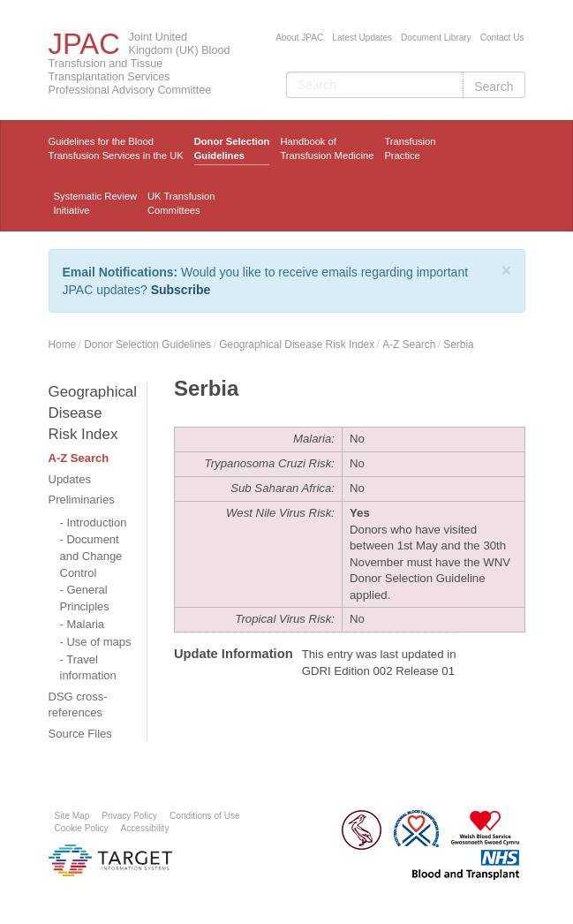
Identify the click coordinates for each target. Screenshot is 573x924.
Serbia (458, 345)
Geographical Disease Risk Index (297, 345)
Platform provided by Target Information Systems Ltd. (110, 860)
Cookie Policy (82, 828)
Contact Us (502, 38)
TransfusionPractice (410, 148)
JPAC (84, 44)
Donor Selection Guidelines (232, 148)
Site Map (72, 816)
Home (63, 345)
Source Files (80, 734)
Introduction (96, 523)
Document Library (436, 38)
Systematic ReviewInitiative (96, 203)
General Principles (85, 598)
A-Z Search (409, 345)
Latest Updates (362, 38)
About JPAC (299, 38)
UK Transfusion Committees (181, 203)
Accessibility (145, 828)
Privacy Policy (129, 816)
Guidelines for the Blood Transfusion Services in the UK (116, 148)
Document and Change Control (91, 556)
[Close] (507, 270)
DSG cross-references (78, 705)
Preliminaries (82, 500)
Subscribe (181, 290)
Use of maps (98, 642)
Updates (70, 479)
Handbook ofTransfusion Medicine (327, 148)
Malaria (85, 624)
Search (494, 87)
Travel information (88, 668)
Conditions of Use (205, 816)
